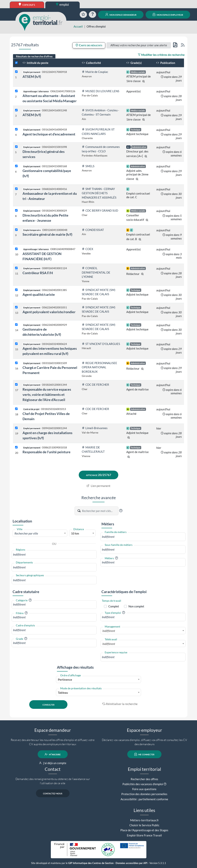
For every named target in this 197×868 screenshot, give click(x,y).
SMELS (88, 166)
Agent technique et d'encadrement (49, 134)
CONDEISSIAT (93, 230)
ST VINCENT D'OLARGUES (101, 344)
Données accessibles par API (131, 863)
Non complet (136, 606)
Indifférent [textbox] (109, 631)
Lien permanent (98, 486)
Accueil (78, 26)
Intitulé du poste (35, 63)
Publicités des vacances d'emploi (143, 784)
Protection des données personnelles (144, 794)
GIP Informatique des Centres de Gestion (91, 863)
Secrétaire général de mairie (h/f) (47, 234)
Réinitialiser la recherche (120, 704)
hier (159, 428)
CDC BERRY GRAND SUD (100, 210)
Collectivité (91, 63)
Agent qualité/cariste (39, 294)
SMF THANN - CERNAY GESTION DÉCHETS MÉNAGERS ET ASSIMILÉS (99, 193)
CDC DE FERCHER (95, 385)
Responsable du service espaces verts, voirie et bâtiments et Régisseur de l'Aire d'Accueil (47, 394)
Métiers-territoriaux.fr (144, 820)
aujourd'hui (163, 72)
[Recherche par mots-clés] (100, 511)
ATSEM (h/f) (32, 77)
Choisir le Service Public (144, 825)
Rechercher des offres (144, 779)
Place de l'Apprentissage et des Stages (144, 830)
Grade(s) (134, 63)
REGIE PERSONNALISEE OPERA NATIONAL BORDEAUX (99, 367)
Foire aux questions (144, 789)
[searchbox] (54, 555)
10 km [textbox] (75, 533)
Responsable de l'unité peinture (47, 452)
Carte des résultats (89, 45)
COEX (88, 249)
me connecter (144, 754)
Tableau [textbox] (63, 693)
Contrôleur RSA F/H (38, 273)
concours (27, 4)
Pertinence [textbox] (65, 680)
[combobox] (40, 533)
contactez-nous (53, 793)
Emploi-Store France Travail (144, 835)
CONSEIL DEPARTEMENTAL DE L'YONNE (96, 272)
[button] (121, 511)
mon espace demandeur (121, 15)
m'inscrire (53, 754)
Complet (114, 606)
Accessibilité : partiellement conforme (144, 799)
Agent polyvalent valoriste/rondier (49, 312)
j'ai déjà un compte (53, 763)
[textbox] (40, 533)
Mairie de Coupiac (95, 72)
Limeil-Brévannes (95, 428)
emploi (62, 4)
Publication (166, 63)
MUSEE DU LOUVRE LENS (101, 91)
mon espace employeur (168, 15)
